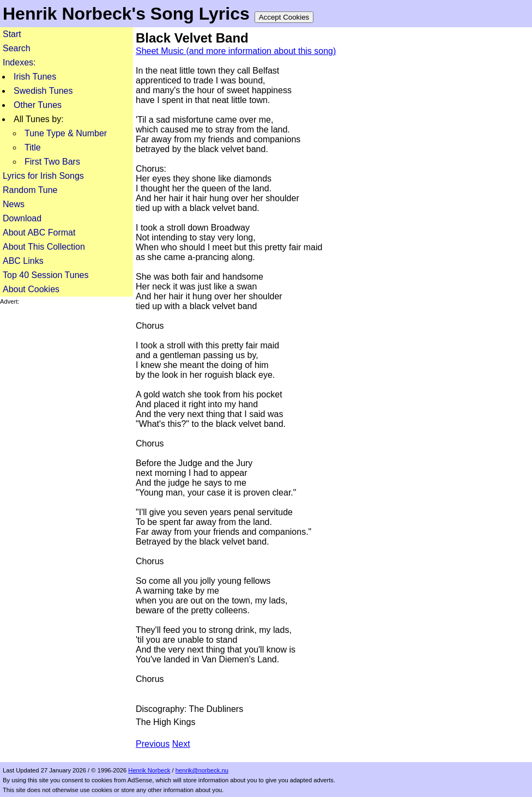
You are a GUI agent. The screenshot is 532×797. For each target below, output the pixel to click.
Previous (153, 744)
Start (12, 34)
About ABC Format (39, 233)
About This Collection (44, 247)
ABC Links (23, 261)
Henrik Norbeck (149, 770)
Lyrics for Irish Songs (43, 176)
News (14, 204)
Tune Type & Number (66, 133)
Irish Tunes (35, 77)
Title (33, 147)
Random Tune (30, 190)
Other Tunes (38, 105)
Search (17, 48)
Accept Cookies (284, 17)
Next (181, 744)
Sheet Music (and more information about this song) (236, 51)
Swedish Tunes (43, 91)
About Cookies (31, 289)
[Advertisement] (66, 469)
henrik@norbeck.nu (202, 770)
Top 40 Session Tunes (46, 275)
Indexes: (19, 62)
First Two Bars (52, 162)
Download (22, 218)
